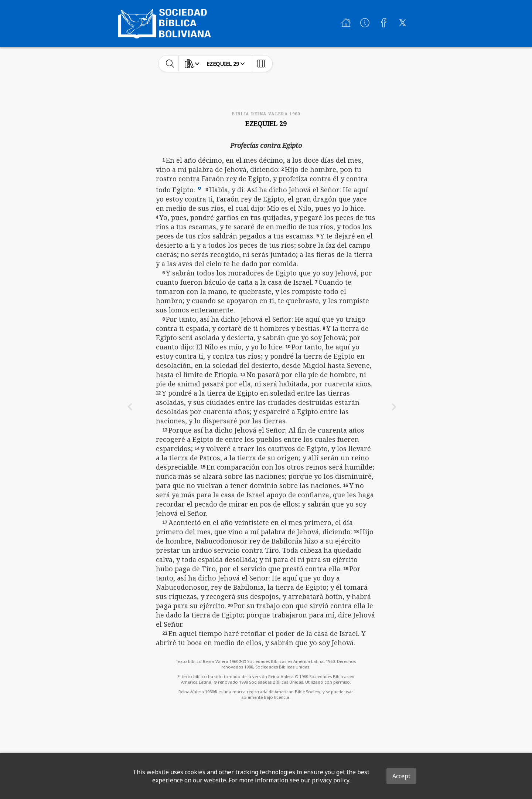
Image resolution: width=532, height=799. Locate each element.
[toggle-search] (170, 64)
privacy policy (330, 780)
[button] (199, 188)
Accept (401, 776)
